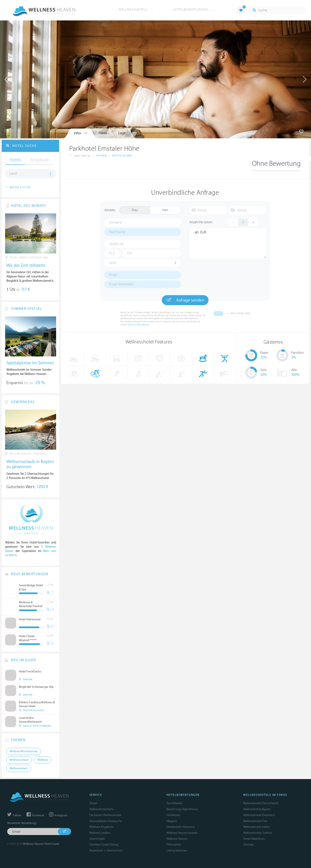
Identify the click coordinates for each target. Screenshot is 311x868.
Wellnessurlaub (19, 760)
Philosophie (174, 844)
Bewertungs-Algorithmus (182, 809)
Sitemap (248, 844)
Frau (135, 210)
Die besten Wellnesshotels (105, 815)
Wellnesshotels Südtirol (258, 833)
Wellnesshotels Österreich (259, 815)
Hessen (102, 156)
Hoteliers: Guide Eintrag (104, 844)
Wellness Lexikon (100, 833)
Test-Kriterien (174, 803)
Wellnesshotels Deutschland (261, 803)
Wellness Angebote (102, 827)
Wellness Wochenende (23, 751)
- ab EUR (228, 243)
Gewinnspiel (97, 839)
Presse (93, 803)
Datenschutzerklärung (138, 325)
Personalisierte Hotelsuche (106, 821)
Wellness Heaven (177, 839)
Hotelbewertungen (193, 10)
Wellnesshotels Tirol (255, 821)
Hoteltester (173, 815)
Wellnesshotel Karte (102, 809)
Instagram (58, 815)
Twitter (14, 815)
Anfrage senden (185, 300)
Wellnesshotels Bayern (257, 809)
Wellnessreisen (19, 768)
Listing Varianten (177, 850)
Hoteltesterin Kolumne (180, 827)
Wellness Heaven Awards (182, 833)
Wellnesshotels (136, 10)
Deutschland (122, 156)
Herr (165, 210)
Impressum (96, 850)
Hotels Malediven (254, 839)
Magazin (172, 821)
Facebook (35, 815)
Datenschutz (114, 850)
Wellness (43, 760)
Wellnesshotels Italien (256, 827)
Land (112, 263)
